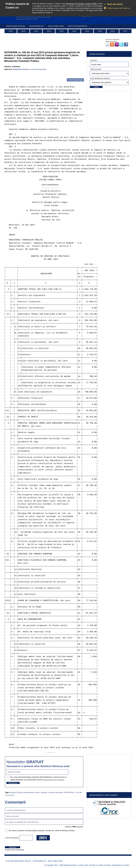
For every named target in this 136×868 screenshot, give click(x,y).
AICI (91, 10)
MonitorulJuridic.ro (71, 865)
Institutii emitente (77, 26)
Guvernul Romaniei (55, 792)
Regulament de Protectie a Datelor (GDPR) (82, 4)
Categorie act (37, 26)
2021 (74, 31)
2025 (23, 31)
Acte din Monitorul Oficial (18, 861)
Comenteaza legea (75, 80)
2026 (11, 31)
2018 (113, 31)
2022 (62, 31)
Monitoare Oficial (16, 26)
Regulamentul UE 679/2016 (54, 780)
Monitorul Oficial (16, 792)
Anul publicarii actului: (100, 78)
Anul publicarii (56, 26)
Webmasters (117, 865)
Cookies (108, 865)
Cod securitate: (12, 838)
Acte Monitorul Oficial (31, 792)
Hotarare (44, 792)
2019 (100, 31)
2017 (125, 31)
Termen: (94, 60)
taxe (49, 333)
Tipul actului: (96, 69)
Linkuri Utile (84, 865)
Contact (126, 865)
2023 (49, 31)
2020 (87, 31)
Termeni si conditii (96, 865)
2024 (36, 31)
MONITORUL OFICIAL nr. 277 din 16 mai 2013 (29, 69)
